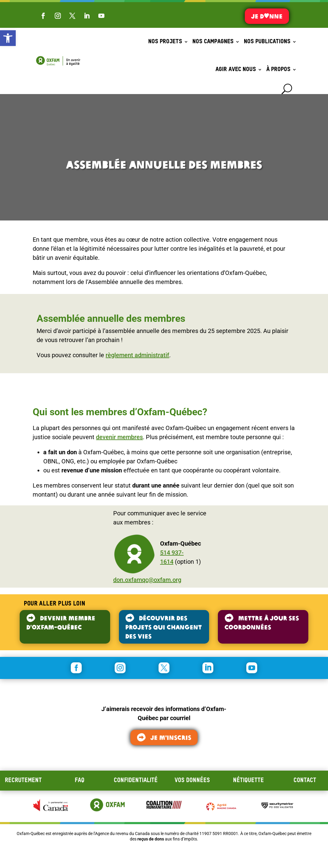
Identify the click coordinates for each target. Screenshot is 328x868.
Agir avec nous (236, 70)
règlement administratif (137, 355)
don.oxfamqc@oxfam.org (147, 580)
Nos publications (267, 42)
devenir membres (119, 437)
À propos (278, 70)
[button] (8, 38)
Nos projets (165, 42)
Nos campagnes (213, 42)
